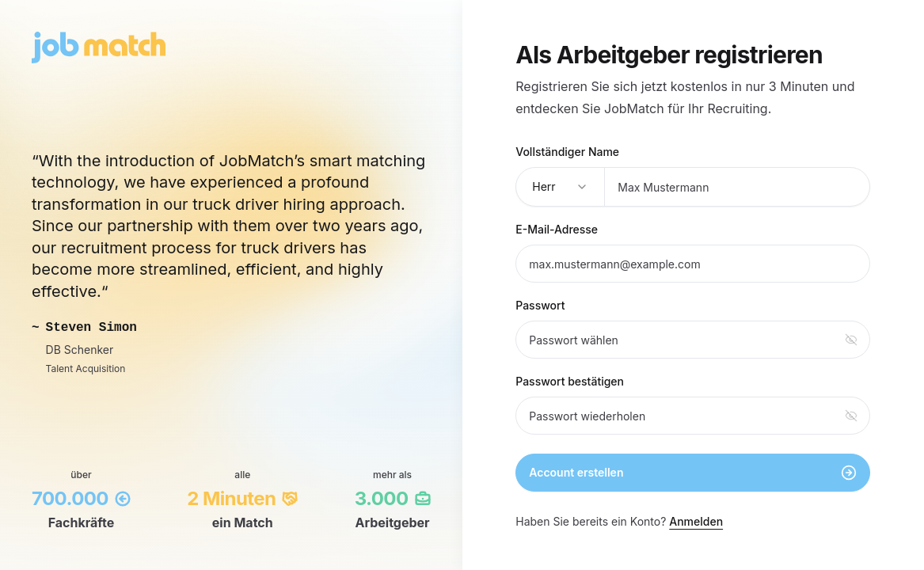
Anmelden (696, 521)
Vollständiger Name (567, 152)
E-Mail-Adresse (557, 229)
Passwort (540, 305)
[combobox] (561, 187)
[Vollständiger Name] (737, 187)
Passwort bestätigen (570, 381)
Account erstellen (693, 473)
